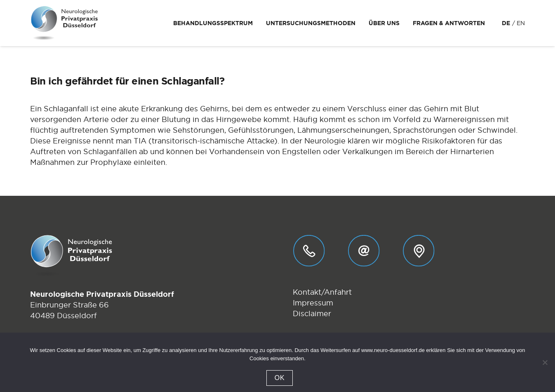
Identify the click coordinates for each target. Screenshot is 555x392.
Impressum (313, 303)
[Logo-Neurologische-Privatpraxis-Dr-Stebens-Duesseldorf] (64, 23)
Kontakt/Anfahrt (322, 292)
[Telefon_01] (309, 251)
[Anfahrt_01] (419, 251)
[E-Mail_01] (364, 251)
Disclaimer (312, 313)
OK (280, 378)
